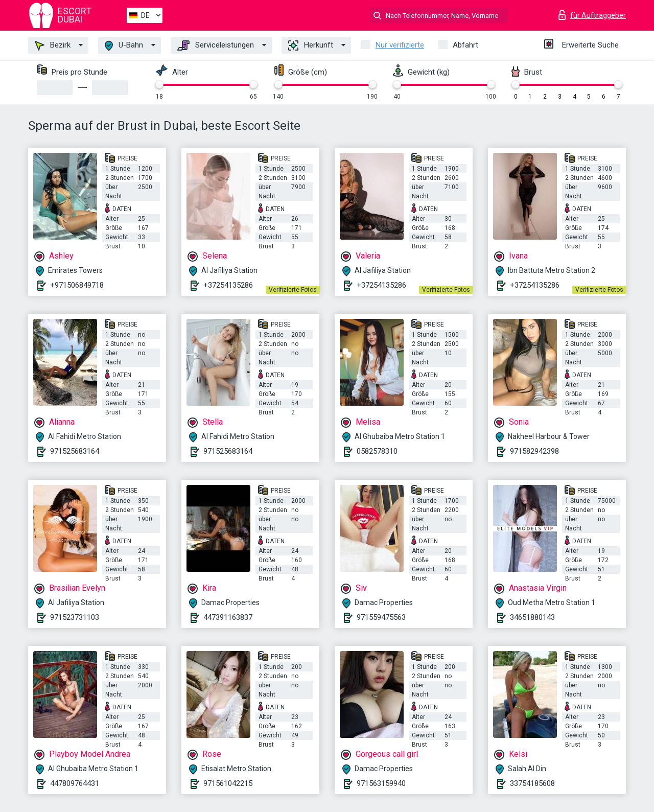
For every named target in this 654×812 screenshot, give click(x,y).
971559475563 (381, 617)
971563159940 (381, 783)
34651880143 (532, 617)
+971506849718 (77, 285)
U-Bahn (124, 46)
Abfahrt (465, 45)
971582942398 (534, 451)
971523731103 (75, 617)
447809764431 (75, 783)
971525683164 (75, 451)
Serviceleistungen (216, 45)
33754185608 (532, 783)
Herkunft (311, 45)
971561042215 (228, 783)
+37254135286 (228, 285)
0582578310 (377, 451)
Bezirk (53, 45)
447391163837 (228, 617)
